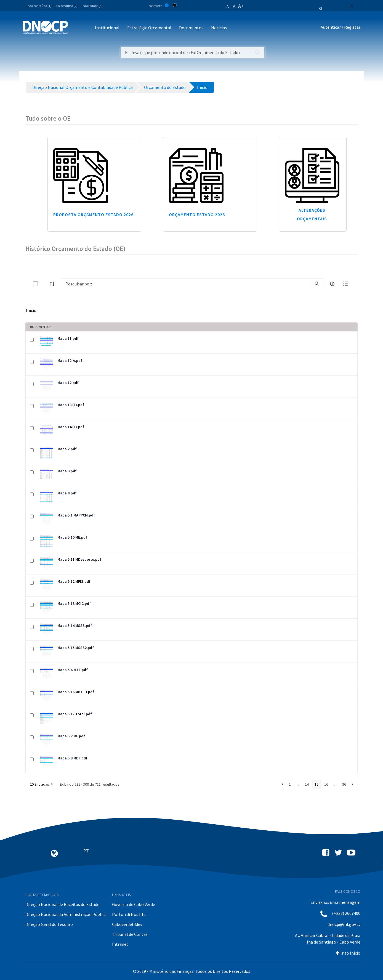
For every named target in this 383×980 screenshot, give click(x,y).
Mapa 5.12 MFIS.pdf (74, 581)
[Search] (186, 284)
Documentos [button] (191, 28)
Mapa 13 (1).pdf (71, 405)
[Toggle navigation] (75, 28)
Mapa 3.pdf (67, 471)
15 (316, 784)
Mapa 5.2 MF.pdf (71, 736)
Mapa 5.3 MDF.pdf (72, 758)
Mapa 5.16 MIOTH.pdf (76, 692)
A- (228, 6)
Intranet (120, 944)
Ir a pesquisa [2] (67, 6)
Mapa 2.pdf (67, 449)
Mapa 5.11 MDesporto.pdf (79, 559)
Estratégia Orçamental (149, 28)
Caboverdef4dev (127, 924)
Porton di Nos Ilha (129, 914)
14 (307, 784)
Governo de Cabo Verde (134, 904)
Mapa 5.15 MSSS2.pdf (76, 648)
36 (344, 784)
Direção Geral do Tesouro (49, 924)
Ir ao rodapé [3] (92, 6)
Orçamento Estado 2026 (197, 214)
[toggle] (44, 284)
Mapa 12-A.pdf (70, 361)
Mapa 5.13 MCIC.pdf (74, 603)
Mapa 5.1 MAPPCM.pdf (76, 515)
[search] (317, 284)
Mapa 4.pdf (67, 493)
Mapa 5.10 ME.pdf (72, 537)
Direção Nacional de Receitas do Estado (62, 904)
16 (326, 784)
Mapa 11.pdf (68, 338)
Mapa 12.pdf (68, 383)
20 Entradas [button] (42, 784)
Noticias (219, 28)
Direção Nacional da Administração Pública (66, 914)
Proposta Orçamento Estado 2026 (93, 214)
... (298, 784)
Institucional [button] (107, 28)
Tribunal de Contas (130, 934)
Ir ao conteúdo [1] (39, 6)
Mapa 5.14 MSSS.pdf (75, 626)
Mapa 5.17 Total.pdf (75, 714)
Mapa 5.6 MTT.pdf (73, 670)
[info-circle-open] (332, 284)
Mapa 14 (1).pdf (71, 427)
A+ (241, 6)
